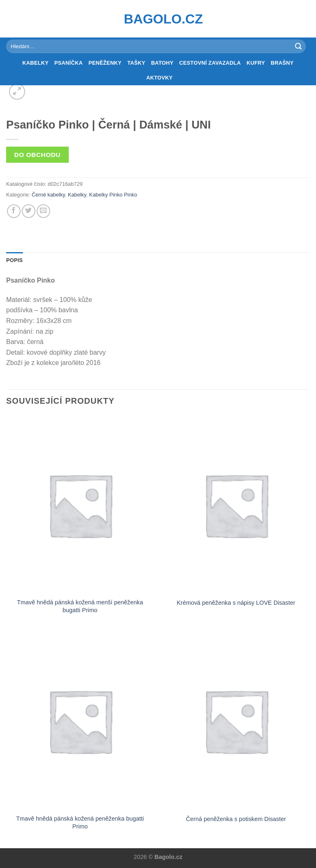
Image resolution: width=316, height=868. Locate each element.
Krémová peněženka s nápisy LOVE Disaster (236, 603)
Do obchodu (37, 155)
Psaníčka (69, 63)
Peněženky (105, 63)
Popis (14, 260)
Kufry (256, 63)
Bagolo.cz (158, 19)
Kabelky (35, 63)
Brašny (282, 63)
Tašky (136, 63)
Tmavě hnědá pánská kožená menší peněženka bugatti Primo (80, 606)
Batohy (162, 63)
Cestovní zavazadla (210, 63)
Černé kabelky (48, 195)
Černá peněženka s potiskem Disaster (236, 819)
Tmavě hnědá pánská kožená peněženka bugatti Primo (80, 822)
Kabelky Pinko (106, 195)
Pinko (130, 195)
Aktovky (159, 78)
